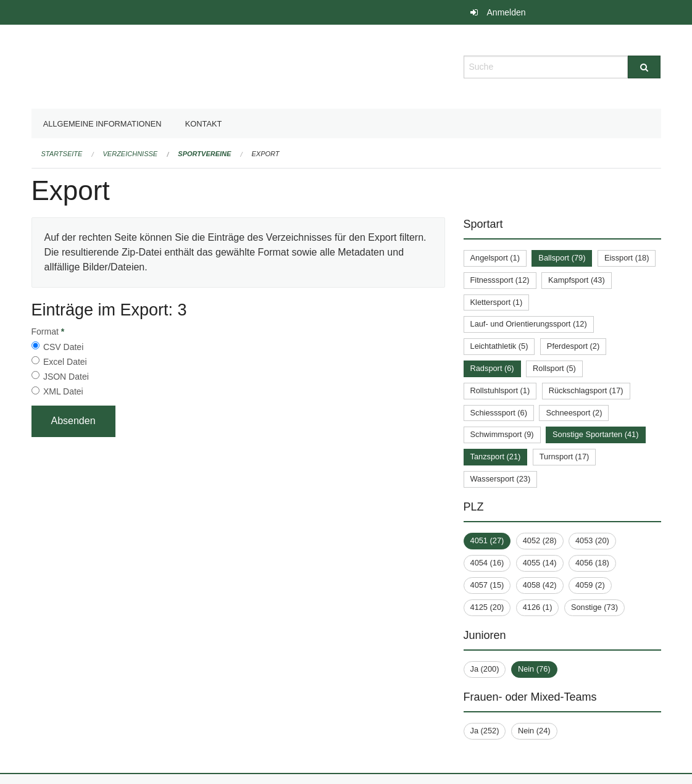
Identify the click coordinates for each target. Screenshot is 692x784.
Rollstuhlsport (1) (500, 390)
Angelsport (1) (495, 258)
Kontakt (204, 124)
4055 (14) (540, 563)
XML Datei (63, 391)
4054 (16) (487, 563)
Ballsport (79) (562, 258)
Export (266, 154)
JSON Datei (66, 377)
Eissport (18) (627, 258)
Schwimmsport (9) (502, 434)
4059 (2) (590, 585)
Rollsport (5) (554, 368)
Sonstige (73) (594, 607)
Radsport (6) (492, 368)
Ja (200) (485, 669)
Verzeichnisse (131, 154)
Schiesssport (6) (499, 413)
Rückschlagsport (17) (586, 390)
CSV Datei (63, 347)
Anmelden (506, 12)
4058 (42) (540, 585)
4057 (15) (487, 585)
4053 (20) (592, 540)
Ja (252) (485, 731)
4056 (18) (592, 563)
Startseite (62, 154)
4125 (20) (487, 607)
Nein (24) (534, 731)
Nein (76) (534, 669)
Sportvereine (204, 154)
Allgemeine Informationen (102, 124)
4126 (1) (538, 607)
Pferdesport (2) (573, 346)
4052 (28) (540, 540)
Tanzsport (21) (496, 457)
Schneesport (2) (574, 413)
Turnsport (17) (565, 457)
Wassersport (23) (501, 479)
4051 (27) (487, 540)
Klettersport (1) (497, 302)
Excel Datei (65, 362)
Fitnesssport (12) (500, 280)
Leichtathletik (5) (499, 346)
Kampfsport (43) (577, 280)
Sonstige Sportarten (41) (595, 434)
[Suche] (644, 67)
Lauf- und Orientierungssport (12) (529, 324)
